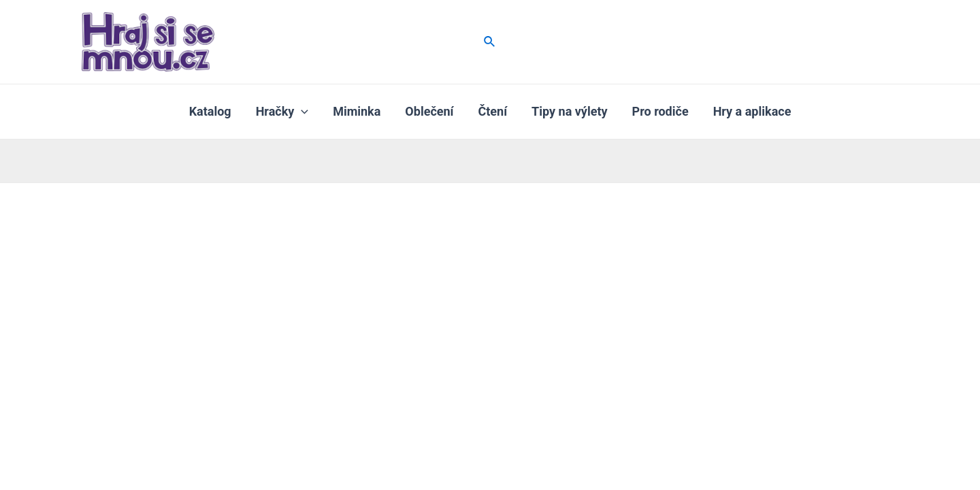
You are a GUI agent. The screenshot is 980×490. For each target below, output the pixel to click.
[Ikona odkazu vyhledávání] (490, 42)
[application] (301, 112)
